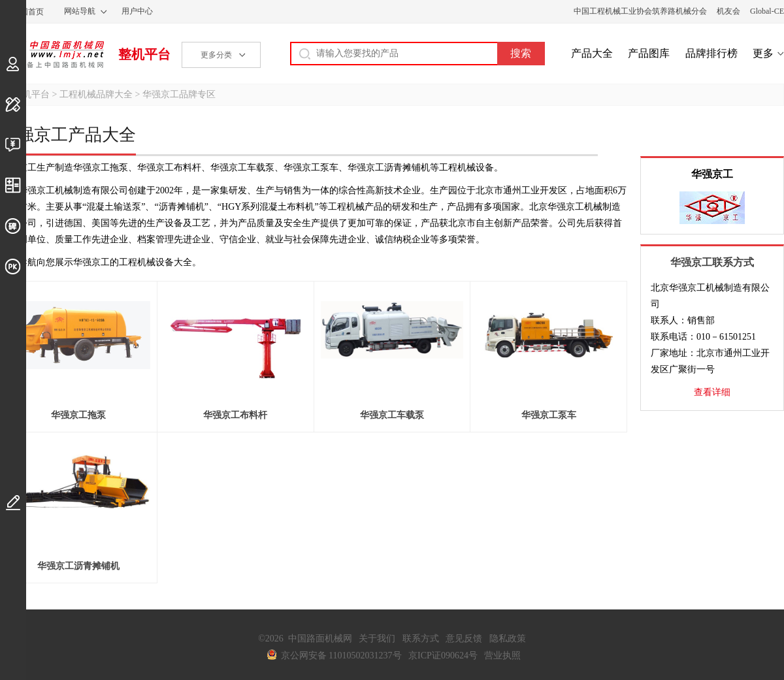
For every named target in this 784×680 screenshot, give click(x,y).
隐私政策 (508, 639)
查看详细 (712, 392)
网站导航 (80, 11)
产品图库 (649, 53)
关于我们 (377, 639)
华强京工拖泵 (78, 415)
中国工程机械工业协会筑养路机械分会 (640, 11)
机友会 (728, 11)
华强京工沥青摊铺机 (78, 566)
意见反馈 (464, 639)
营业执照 (502, 656)
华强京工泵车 (549, 415)
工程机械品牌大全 (96, 94)
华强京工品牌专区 (179, 94)
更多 (763, 53)
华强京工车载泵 (392, 415)
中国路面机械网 (52, 54)
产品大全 (592, 53)
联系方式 (421, 639)
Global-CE (767, 11)
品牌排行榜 (711, 53)
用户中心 (137, 11)
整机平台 (144, 54)
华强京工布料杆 (235, 415)
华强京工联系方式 (712, 262)
